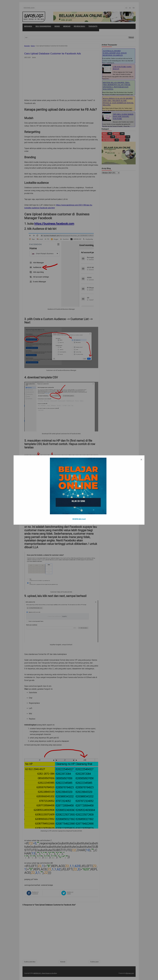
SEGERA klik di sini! (79, 519)
